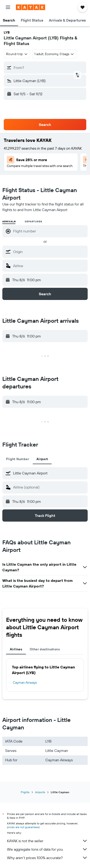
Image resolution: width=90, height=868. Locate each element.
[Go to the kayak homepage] (31, 7)
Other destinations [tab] (45, 649)
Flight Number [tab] (18, 459)
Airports (40, 792)
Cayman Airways (25, 682)
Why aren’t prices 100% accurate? (47, 858)
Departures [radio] (33, 222)
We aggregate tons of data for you (47, 849)
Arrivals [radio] (9, 222)
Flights (25, 792)
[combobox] (17, 54)
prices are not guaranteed (23, 827)
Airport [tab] (42, 459)
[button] (8, 7)
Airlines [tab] (16, 649)
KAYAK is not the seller (47, 841)
